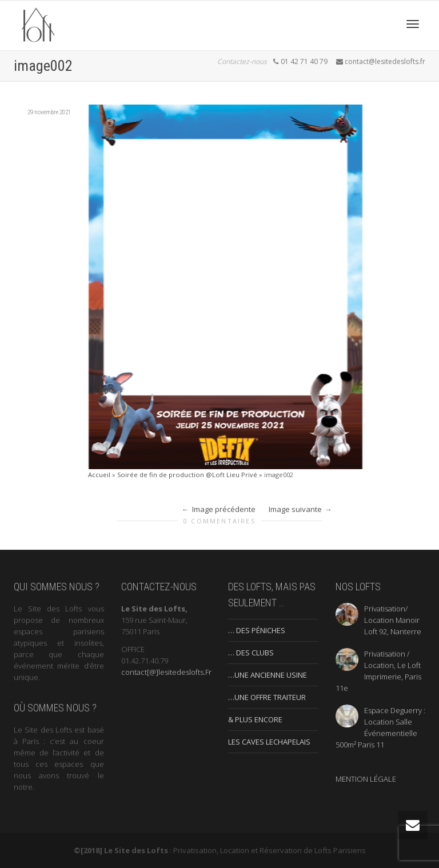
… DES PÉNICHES (257, 630)
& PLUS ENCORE (255, 719)
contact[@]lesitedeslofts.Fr (166, 672)
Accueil (99, 475)
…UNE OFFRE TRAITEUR (267, 697)
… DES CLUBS (251, 653)
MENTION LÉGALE (366, 779)
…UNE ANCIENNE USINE (268, 675)
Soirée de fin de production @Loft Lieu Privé (187, 475)
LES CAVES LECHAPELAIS (269, 742)
